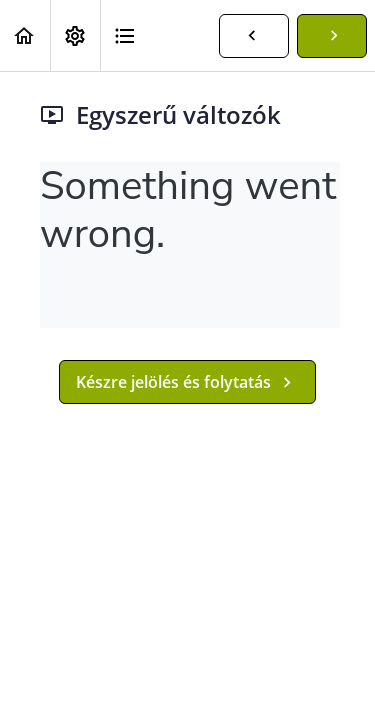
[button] (25, 35)
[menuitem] (75, 35)
